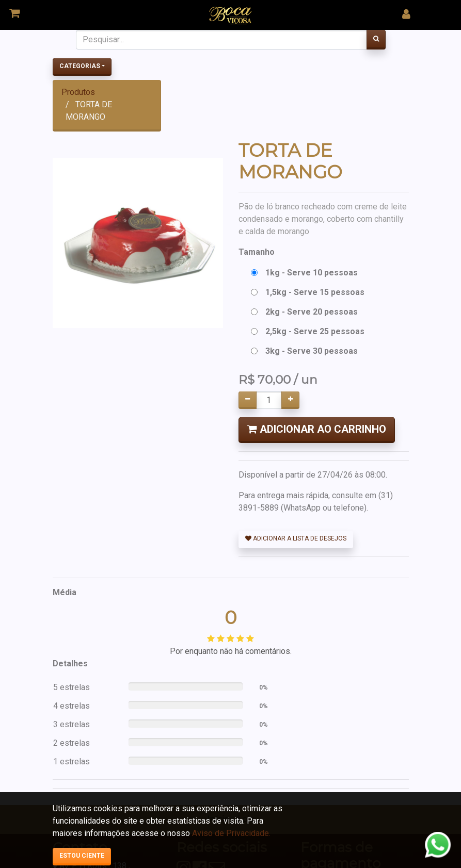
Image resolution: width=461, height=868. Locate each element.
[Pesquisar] (376, 40)
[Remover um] (248, 400)
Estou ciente (82, 856)
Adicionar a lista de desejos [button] (296, 538)
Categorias (80, 66)
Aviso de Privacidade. (231, 833)
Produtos (78, 92)
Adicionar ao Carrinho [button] (317, 429)
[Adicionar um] (290, 400)
